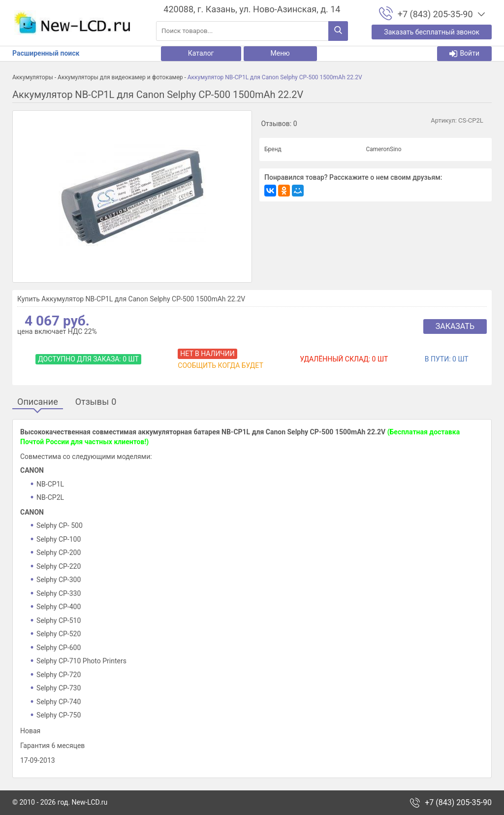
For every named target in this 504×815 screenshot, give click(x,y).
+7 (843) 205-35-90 (458, 803)
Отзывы (96, 402)
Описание (38, 402)
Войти (464, 53)
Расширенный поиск (46, 53)
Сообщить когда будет (220, 365)
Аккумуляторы (33, 77)
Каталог (201, 53)
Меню (280, 53)
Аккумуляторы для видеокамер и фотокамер (120, 77)
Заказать (455, 326)
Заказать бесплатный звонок (432, 32)
